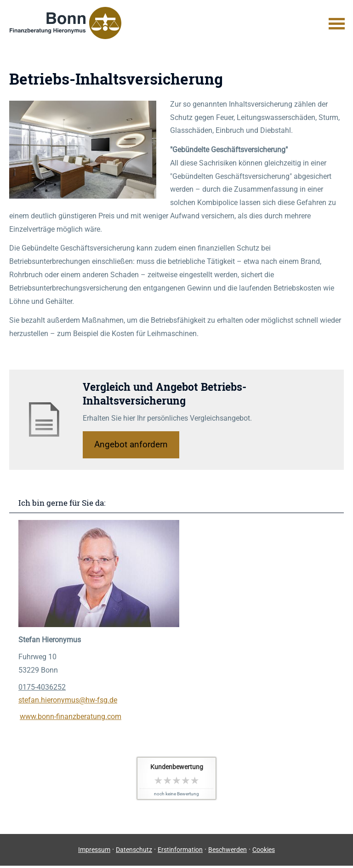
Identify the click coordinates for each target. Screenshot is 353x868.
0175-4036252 (42, 687)
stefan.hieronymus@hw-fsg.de (68, 700)
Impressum (94, 850)
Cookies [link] (264, 850)
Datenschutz (134, 850)
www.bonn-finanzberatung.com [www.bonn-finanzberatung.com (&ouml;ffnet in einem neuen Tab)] (71, 717)
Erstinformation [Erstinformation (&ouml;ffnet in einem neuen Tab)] (180, 850)
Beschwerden (228, 850)
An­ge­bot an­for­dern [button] (131, 444)
